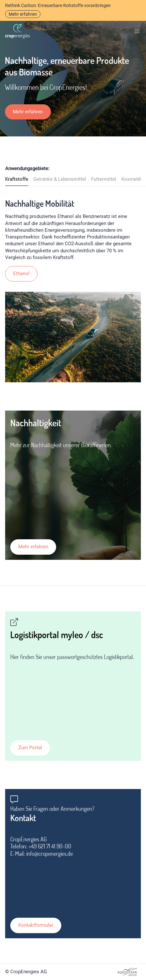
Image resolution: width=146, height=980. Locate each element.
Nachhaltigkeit (36, 423)
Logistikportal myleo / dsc (57, 635)
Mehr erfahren (23, 14)
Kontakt (23, 818)
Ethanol (21, 273)
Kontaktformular (36, 925)
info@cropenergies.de (50, 854)
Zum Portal (30, 748)
